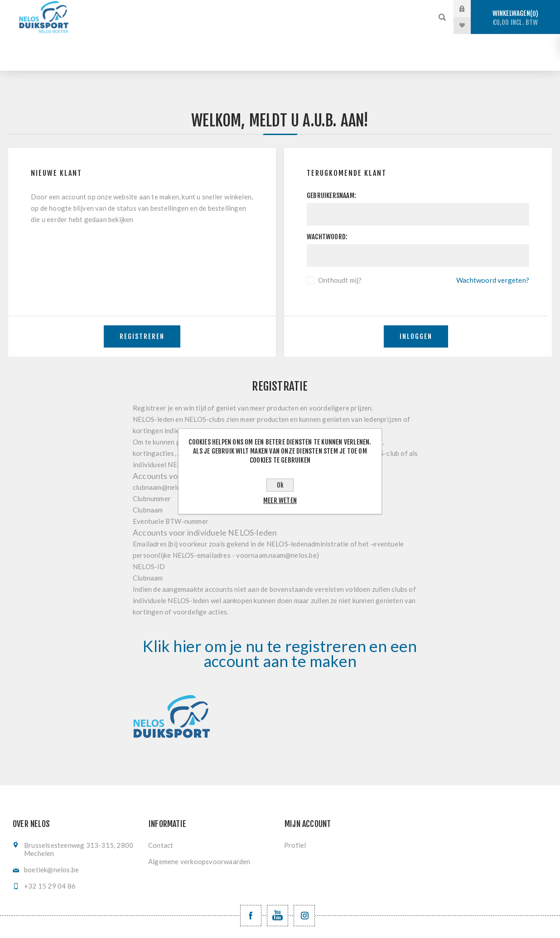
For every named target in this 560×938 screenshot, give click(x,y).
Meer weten (280, 500)
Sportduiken (243, 9)
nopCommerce (299, 923)
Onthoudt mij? (340, 243)
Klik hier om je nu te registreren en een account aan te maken (280, 617)
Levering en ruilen (301, 26)
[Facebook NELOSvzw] (251, 879)
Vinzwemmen (167, 26)
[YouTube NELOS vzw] (278, 879)
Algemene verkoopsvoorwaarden (199, 825)
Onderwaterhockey (376, 9)
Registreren (142, 300)
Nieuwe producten (384, 26)
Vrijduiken (304, 9)
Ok (280, 485)
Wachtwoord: (327, 200)
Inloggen (416, 300)
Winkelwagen (515, 18)
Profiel (295, 808)
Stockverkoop (176, 9)
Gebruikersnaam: (331, 159)
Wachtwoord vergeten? (493, 243)
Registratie (229, 26)
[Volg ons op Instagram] (304, 879)
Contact (161, 808)
